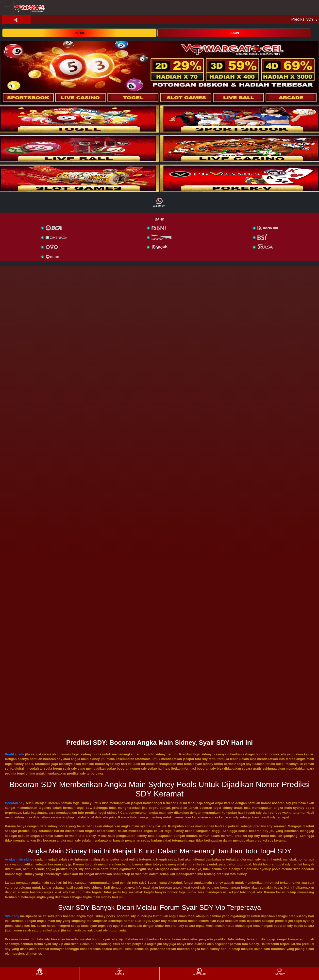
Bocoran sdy (15, 803)
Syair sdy (12, 916)
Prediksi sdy (14, 754)
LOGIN (234, 33)
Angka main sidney (20, 859)
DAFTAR (79, 33)
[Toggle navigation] (7, 8)
